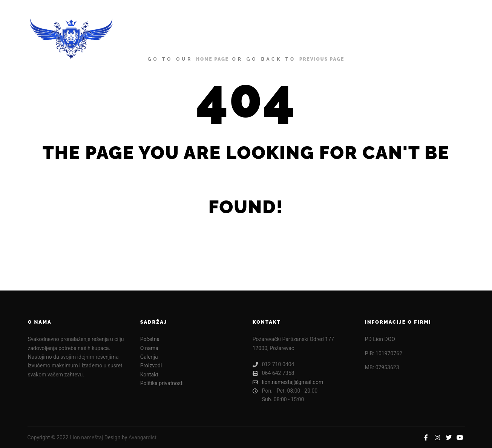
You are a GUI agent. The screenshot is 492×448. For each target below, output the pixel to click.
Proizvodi (151, 365)
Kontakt (149, 375)
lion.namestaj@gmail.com (288, 382)
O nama (149, 348)
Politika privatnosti (162, 383)
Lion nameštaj (86, 437)
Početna (150, 339)
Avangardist (143, 437)
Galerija (149, 357)
